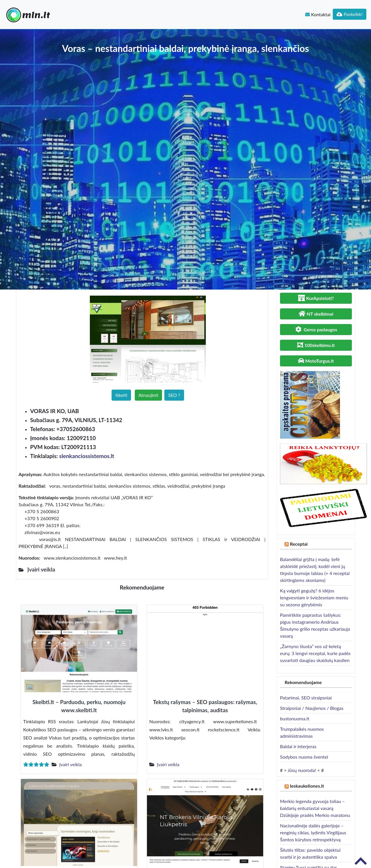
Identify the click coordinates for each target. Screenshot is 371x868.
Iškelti (121, 395)
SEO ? (174, 395)
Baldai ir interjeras (298, 746)
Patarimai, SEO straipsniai (306, 698)
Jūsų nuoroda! (302, 770)
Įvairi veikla (70, 764)
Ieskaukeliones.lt (307, 786)
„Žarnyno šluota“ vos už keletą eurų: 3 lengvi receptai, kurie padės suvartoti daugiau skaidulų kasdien (315, 653)
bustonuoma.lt (295, 718)
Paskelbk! (350, 14)
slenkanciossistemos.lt (87, 456)
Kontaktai (318, 14)
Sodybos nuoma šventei (304, 757)
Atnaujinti (148, 395)
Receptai (299, 544)
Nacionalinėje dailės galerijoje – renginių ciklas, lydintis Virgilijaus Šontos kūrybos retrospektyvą (313, 832)
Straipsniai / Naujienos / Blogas (312, 708)
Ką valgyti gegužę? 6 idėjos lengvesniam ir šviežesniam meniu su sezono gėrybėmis (314, 597)
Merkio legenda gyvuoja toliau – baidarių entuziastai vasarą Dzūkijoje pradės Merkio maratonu (315, 808)
